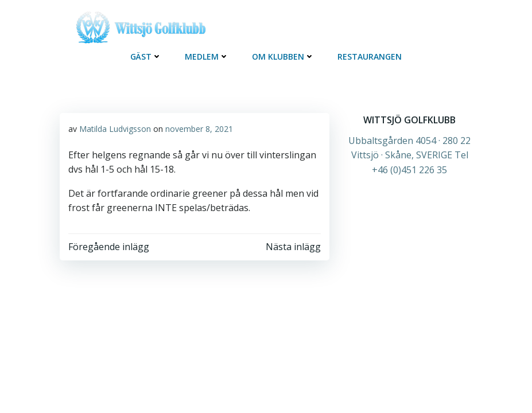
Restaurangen (370, 57)
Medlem (207, 57)
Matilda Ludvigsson (115, 129)
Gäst (146, 57)
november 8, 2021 (199, 129)
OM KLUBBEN (283, 57)
